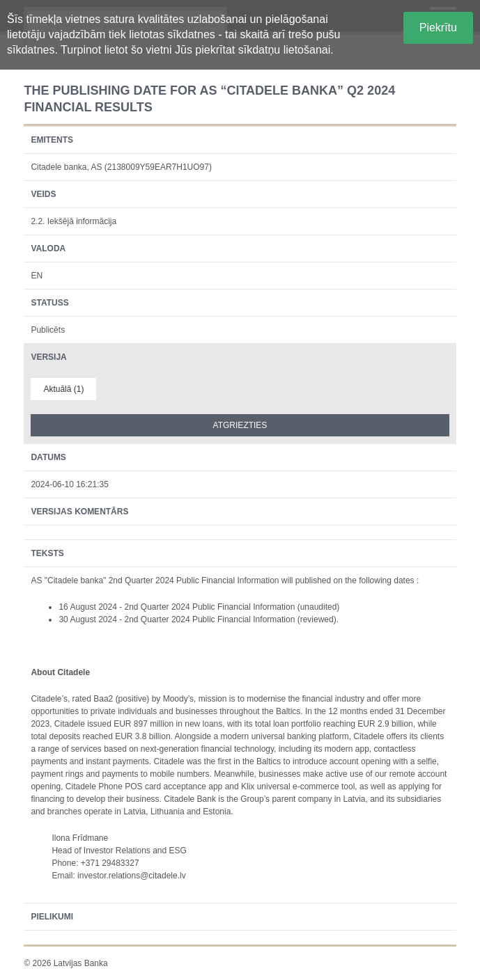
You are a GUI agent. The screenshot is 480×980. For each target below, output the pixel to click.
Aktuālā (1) (63, 389)
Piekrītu (438, 27)
